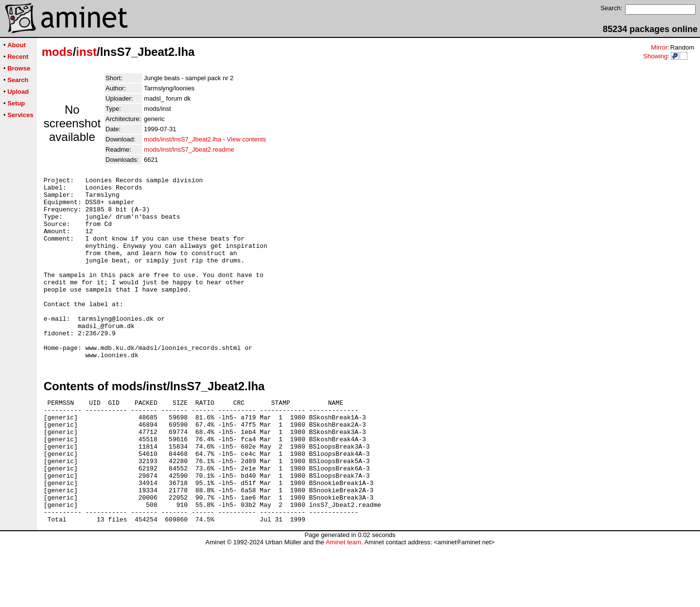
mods (57, 52)
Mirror (659, 47)
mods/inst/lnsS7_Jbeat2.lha (183, 139)
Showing (655, 56)
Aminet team (343, 603)
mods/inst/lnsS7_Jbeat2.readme (189, 149)
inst (86, 52)
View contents (247, 139)
